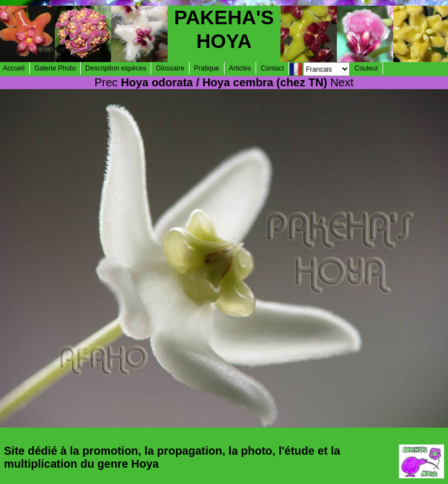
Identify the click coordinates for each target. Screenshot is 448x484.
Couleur (366, 68)
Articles (240, 68)
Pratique (207, 68)
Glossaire (170, 68)
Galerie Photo (55, 68)
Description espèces (116, 68)
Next (342, 82)
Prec (106, 82)
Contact (272, 68)
